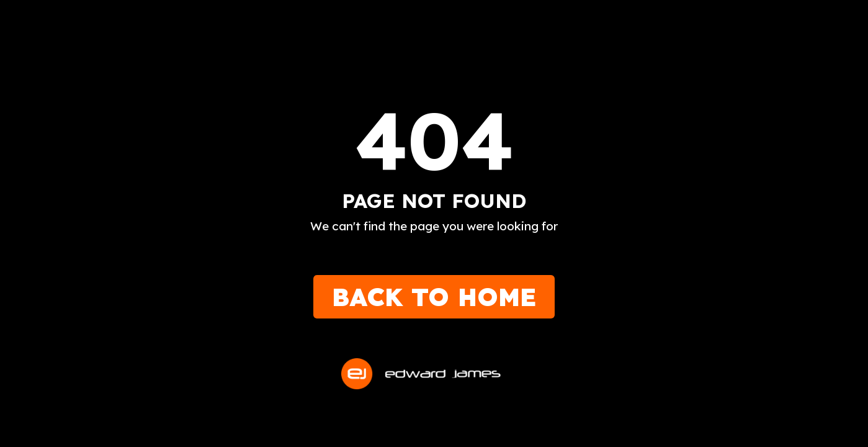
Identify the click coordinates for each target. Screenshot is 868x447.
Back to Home (434, 297)
